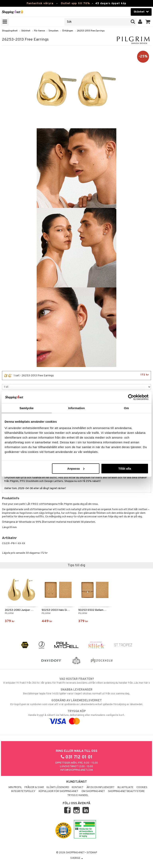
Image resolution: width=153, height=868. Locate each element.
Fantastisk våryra (40, 3)
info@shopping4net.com (77, 770)
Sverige (77, 858)
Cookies (142, 787)
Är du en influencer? (100, 787)
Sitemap (92, 853)
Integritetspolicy (23, 791)
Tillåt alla (125, 468)
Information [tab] (76, 408)
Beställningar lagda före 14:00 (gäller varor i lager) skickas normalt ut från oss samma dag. (76, 692)
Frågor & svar (34, 787)
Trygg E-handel (78, 795)
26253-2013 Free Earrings (91, 31)
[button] (148, 22)
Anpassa (76, 468)
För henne (39, 31)
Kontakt (77, 787)
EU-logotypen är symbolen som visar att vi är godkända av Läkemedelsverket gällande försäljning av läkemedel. (76, 702)
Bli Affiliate (125, 787)
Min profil (15, 787)
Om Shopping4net (93, 791)
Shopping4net (10, 31)
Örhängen (68, 31)
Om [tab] (126, 408)
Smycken (53, 31)
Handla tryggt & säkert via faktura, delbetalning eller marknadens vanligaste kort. (76, 716)
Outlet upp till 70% (75, 3)
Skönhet (26, 31)
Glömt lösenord (58, 787)
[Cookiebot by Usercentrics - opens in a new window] (131, 397)
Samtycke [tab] (27, 408)
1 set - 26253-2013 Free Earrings (76, 376)
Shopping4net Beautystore (126, 791)
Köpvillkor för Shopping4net (58, 791)
